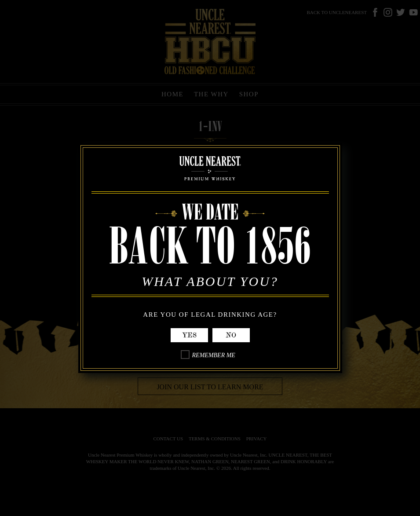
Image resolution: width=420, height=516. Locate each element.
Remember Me (214, 355)
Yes (189, 335)
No (231, 335)
